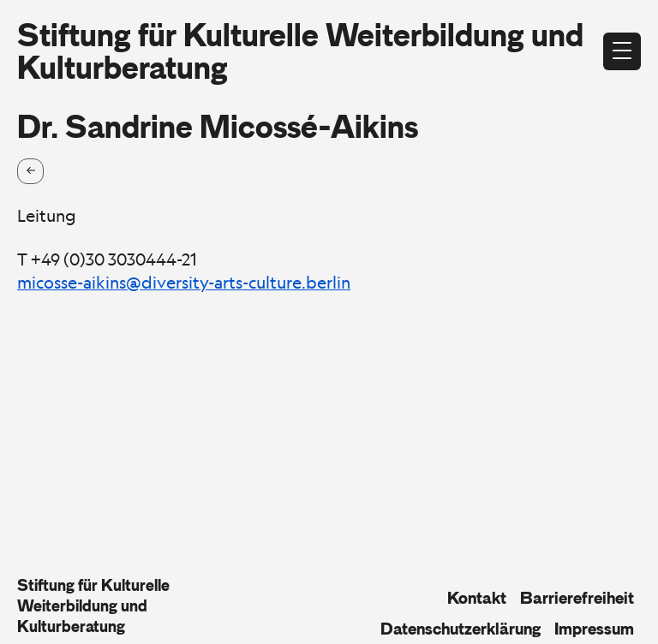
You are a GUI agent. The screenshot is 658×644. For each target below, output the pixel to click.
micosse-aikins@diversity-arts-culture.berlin (184, 283)
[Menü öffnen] (622, 51)
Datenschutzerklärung (461, 629)
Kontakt (477, 598)
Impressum (594, 629)
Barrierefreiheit (577, 598)
